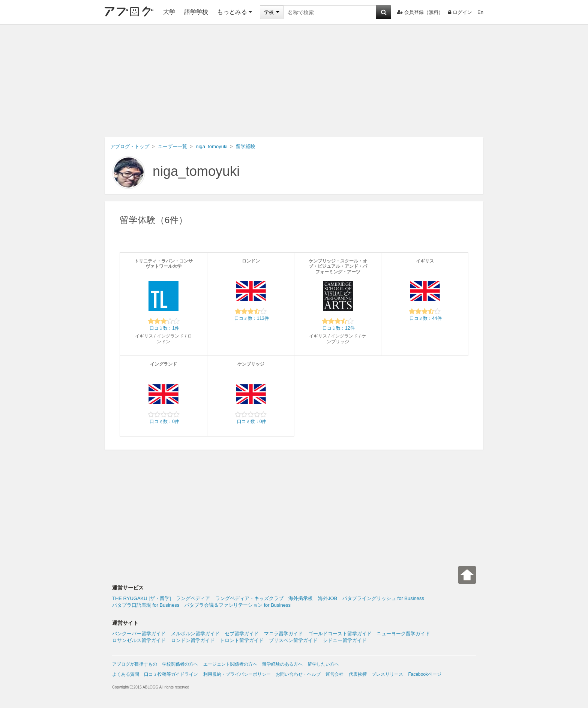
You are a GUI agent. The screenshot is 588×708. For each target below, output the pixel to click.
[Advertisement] (294, 81)
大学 (169, 12)
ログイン (460, 12)
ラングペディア (193, 598)
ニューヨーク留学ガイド (403, 634)
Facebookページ (425, 674)
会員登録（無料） (420, 12)
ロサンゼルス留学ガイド (139, 640)
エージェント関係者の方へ (230, 664)
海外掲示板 (301, 598)
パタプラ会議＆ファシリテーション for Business (238, 605)
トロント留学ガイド (242, 640)
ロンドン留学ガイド (193, 640)
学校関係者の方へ (180, 664)
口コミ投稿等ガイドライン (171, 674)
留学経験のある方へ (282, 664)
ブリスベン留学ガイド (293, 640)
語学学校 (196, 12)
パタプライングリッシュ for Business (383, 598)
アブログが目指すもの (135, 664)
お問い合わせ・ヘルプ (298, 674)
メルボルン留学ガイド (195, 634)
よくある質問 (126, 674)
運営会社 (334, 674)
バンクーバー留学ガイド (139, 634)
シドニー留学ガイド (345, 640)
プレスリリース (387, 674)
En (480, 12)
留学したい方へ (323, 664)
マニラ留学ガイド (283, 634)
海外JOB (328, 598)
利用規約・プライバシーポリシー (237, 674)
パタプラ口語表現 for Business (146, 605)
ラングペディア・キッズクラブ (249, 598)
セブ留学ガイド (242, 634)
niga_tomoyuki (196, 171)
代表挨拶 (358, 674)
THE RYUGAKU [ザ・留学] (142, 598)
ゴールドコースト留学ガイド (340, 634)
